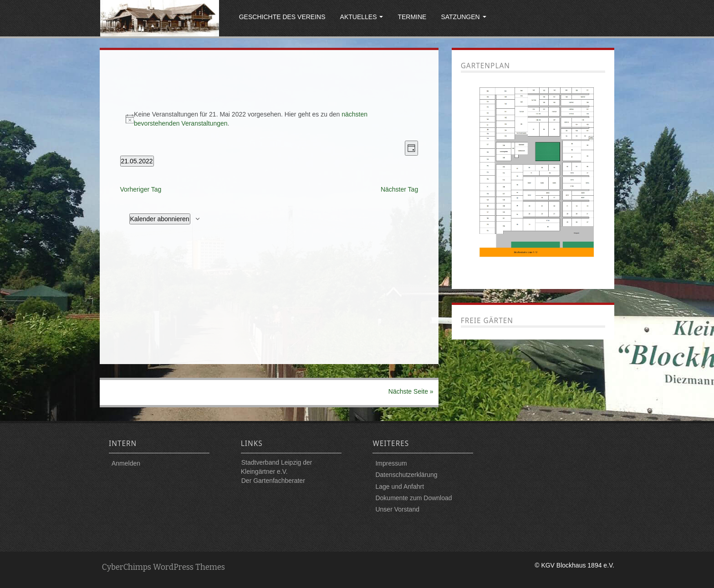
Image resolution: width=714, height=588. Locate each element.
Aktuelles (362, 17)
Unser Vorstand (397, 509)
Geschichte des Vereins (282, 17)
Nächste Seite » (411, 391)
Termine (412, 17)
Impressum (391, 463)
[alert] (269, 119)
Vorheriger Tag (141, 189)
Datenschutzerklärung (406, 475)
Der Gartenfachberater (273, 481)
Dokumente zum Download (413, 498)
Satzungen (463, 17)
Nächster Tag (399, 189)
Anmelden (126, 463)
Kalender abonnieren (160, 219)
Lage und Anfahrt (400, 487)
